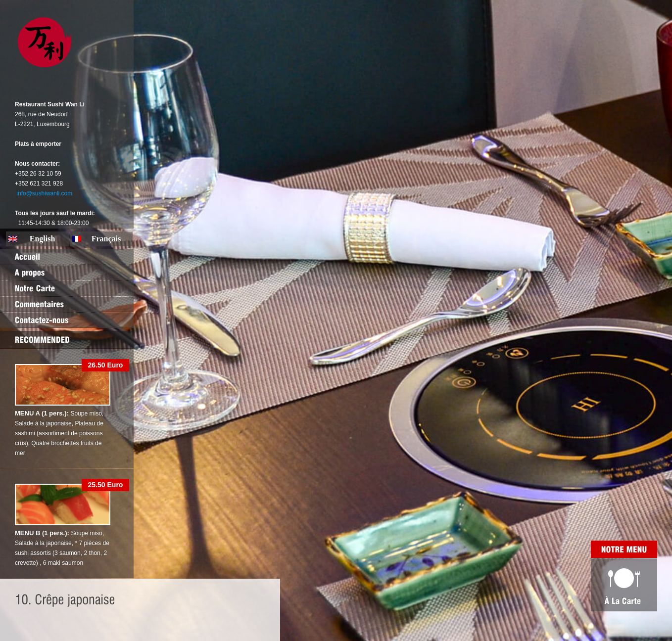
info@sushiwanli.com (44, 193)
